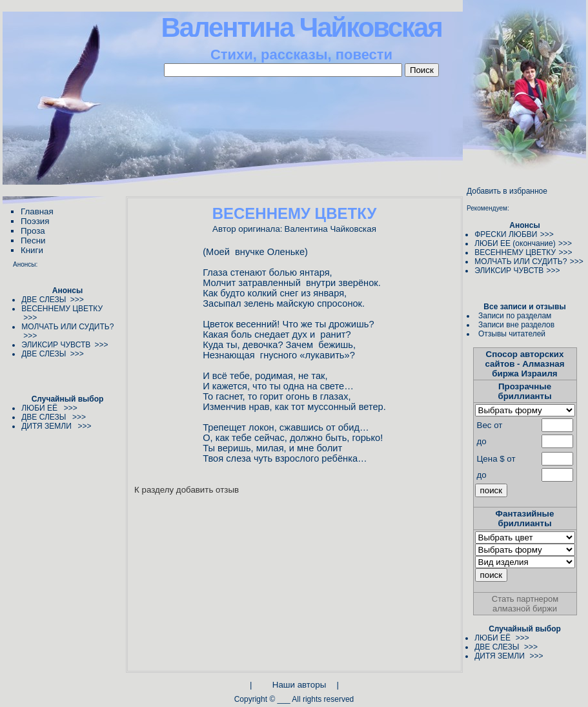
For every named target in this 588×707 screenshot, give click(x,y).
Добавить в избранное (507, 191)
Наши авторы (299, 685)
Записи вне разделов (516, 325)
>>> (547, 234)
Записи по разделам (515, 316)
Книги (32, 250)
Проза (33, 231)
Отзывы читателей (512, 334)
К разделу (154, 490)
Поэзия (35, 221)
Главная (37, 211)
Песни (33, 241)
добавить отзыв (208, 490)
